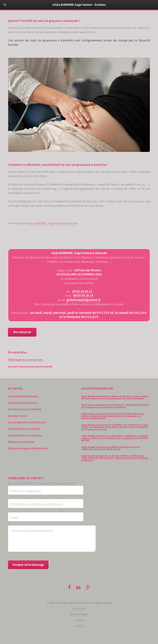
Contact (79, 626)
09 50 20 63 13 (82, 291)
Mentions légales (79, 614)
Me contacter (22, 332)
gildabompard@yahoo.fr (83, 300)
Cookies (79, 620)
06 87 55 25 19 (83, 296)
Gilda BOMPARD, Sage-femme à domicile (52, 223)
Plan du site (79, 609)
